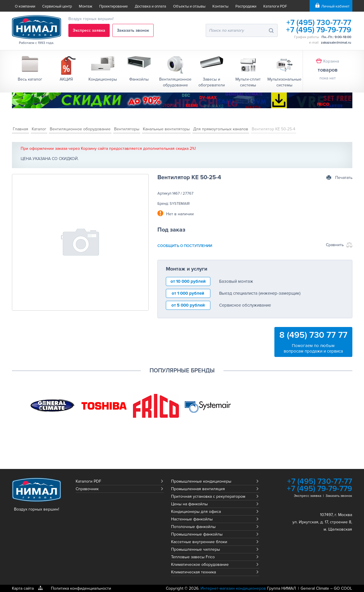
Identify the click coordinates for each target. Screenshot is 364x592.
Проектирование (113, 6)
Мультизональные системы (284, 82)
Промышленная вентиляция (198, 489)
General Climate (315, 588)
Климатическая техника (193, 572)
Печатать (344, 178)
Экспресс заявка (89, 30)
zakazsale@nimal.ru (336, 43)
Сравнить (335, 245)
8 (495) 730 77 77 (313, 335)
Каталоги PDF (275, 6)
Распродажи (246, 6)
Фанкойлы (139, 79)
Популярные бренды (182, 371)
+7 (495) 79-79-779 (319, 30)
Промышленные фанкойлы (197, 534)
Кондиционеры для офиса (196, 512)
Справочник (87, 489)
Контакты (220, 6)
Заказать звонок (133, 30)
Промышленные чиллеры (196, 549)
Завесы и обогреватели (212, 82)
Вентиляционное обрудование (175, 82)
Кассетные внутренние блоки (199, 542)
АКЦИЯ (66, 79)
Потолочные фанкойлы (193, 527)
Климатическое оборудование (200, 565)
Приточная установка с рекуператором (208, 496)
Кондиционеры (103, 79)
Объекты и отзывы (189, 6)
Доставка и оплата (150, 6)
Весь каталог (30, 79)
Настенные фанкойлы (192, 519)
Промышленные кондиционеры (201, 481)
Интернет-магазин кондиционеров (233, 588)
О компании (25, 6)
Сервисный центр (57, 6)
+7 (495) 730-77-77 (319, 23)
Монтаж (86, 6)
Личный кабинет (335, 6)
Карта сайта (23, 588)
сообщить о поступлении (185, 246)
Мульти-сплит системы (248, 82)
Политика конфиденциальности (81, 588)
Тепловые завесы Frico (193, 557)
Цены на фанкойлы (189, 504)
